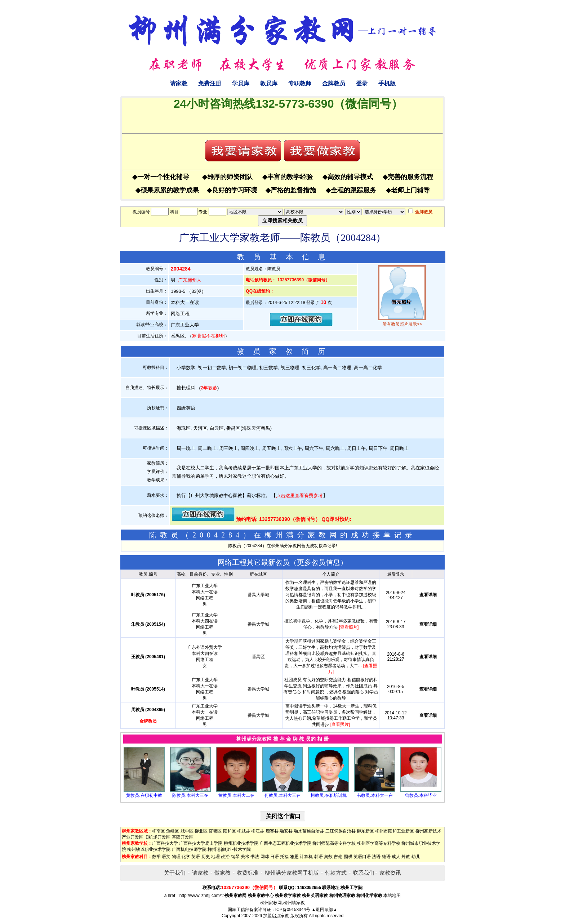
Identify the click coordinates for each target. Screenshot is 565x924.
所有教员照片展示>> (402, 324)
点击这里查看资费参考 (299, 496)
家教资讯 (390, 873)
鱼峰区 (173, 831)
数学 (156, 857)
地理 (215, 857)
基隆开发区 (183, 837)
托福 (284, 857)
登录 (362, 83)
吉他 (338, 857)
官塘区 (215, 831)
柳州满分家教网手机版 (292, 873)
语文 (166, 857)
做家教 (223, 873)
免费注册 (210, 83)
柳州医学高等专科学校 (379, 843)
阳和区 (230, 831)
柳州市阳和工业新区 (395, 831)
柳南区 (159, 831)
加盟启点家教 (276, 916)
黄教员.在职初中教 (144, 795)
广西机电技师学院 (189, 849)
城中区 (187, 831)
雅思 (294, 857)
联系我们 (364, 873)
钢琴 (235, 857)
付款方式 (336, 873)
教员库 (269, 83)
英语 (196, 857)
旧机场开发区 (157, 837)
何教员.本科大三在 (282, 795)
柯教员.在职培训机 (328, 795)
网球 (265, 857)
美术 (245, 857)
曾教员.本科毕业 (421, 795)
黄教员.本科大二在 (236, 795)
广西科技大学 (165, 843)
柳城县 (244, 831)
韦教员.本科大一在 (375, 795)
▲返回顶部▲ (324, 910)
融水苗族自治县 (309, 831)
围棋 (348, 857)
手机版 (387, 83)
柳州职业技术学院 (241, 843)
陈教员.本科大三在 (190, 795)
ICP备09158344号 (293, 910)
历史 (206, 857)
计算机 (306, 857)
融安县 (286, 831)
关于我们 (175, 873)
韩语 (319, 857)
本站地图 (392, 896)
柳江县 (258, 831)
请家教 (179, 83)
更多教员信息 (319, 562)
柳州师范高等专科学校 (334, 843)
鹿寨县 (272, 831)
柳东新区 (365, 831)
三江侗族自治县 (341, 831)
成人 (396, 857)
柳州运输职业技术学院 (229, 849)
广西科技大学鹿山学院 (201, 843)
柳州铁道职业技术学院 (149, 849)
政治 (225, 857)
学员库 (241, 83)
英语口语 (362, 857)
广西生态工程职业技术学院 (285, 843)
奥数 (328, 857)
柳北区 (201, 831)
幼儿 (416, 857)
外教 (406, 857)
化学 (186, 857)
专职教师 (300, 83)
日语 (275, 857)
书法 (255, 857)
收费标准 (248, 873)
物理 (176, 857)
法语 (376, 857)
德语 (386, 857)
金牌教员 (334, 83)
